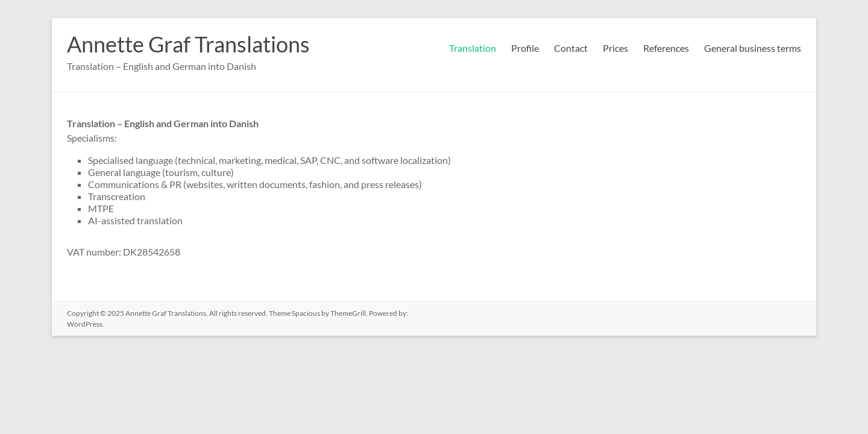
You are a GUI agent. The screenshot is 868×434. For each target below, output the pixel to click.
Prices (615, 48)
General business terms (753, 48)
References (666, 48)
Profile (525, 48)
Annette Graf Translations (188, 44)
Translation (473, 48)
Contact (571, 48)
